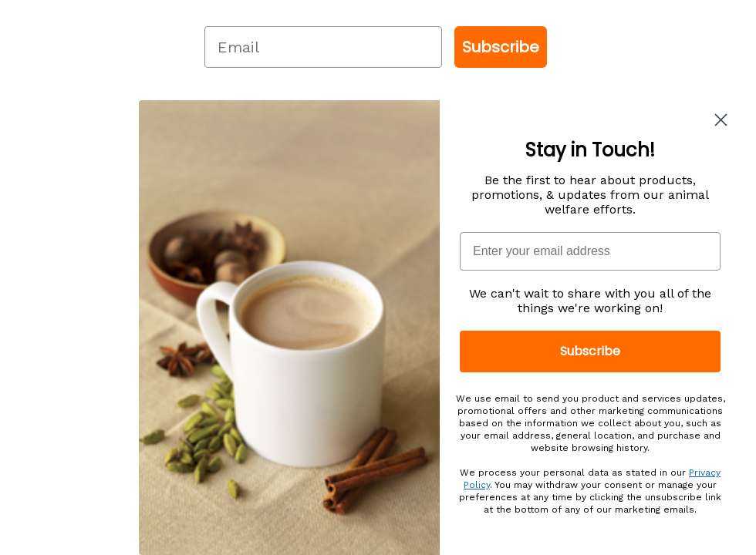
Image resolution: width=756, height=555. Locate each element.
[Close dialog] (721, 120)
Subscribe (501, 47)
